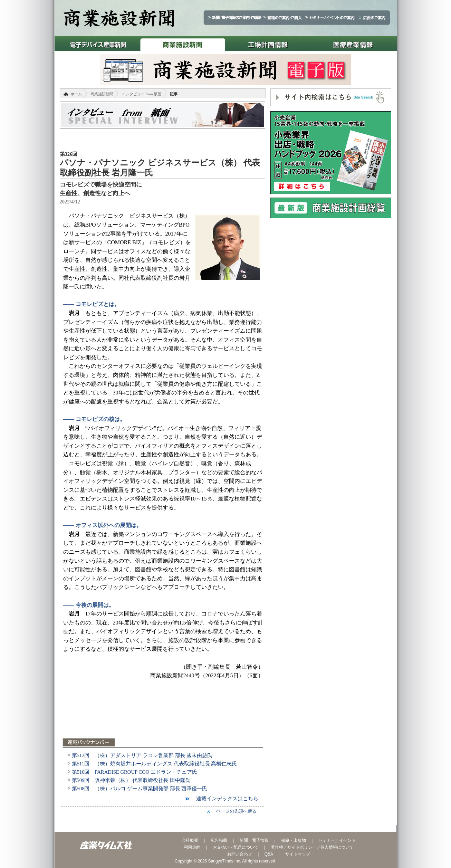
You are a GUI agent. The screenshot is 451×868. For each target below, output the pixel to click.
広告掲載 (219, 840)
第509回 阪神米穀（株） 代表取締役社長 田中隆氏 (131, 780)
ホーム (76, 94)
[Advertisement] (163, 713)
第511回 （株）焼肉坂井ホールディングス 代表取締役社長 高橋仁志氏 (155, 764)
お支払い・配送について (236, 847)
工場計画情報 (268, 44)
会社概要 (190, 840)
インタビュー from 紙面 (142, 94)
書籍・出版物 (294, 840)
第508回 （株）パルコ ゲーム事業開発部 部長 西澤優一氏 (140, 789)
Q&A (269, 854)
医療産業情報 (353, 44)
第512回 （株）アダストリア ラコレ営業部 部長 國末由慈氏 (142, 755)
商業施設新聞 (183, 44)
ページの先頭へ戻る (234, 811)
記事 (174, 94)
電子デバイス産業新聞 (97, 44)
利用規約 (192, 847)
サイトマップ (298, 854)
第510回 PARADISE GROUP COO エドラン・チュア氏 (135, 772)
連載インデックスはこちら (225, 799)
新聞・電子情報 (254, 840)
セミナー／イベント (337, 840)
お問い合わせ (240, 854)
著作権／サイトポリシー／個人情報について (312, 847)
